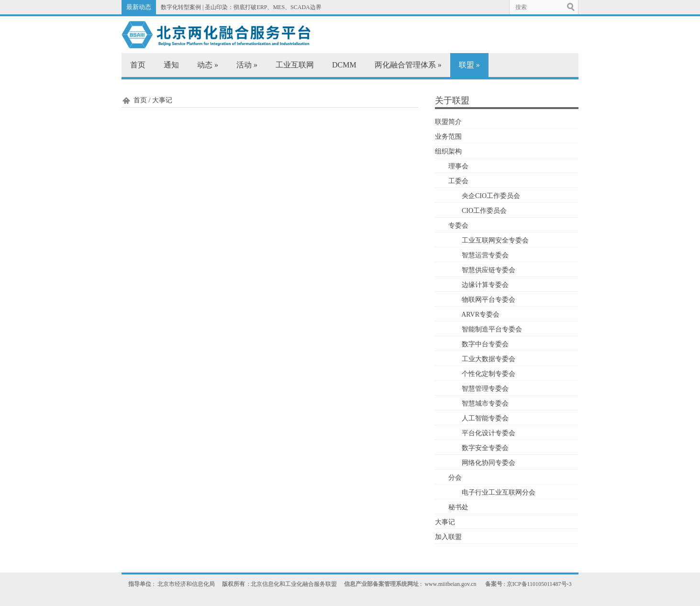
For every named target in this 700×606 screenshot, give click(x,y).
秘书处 (458, 507)
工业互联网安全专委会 (495, 240)
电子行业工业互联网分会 (499, 492)
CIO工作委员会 (484, 211)
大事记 (445, 522)
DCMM (344, 65)
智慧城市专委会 (485, 403)
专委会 (458, 226)
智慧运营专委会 (485, 255)
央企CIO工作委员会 (491, 196)
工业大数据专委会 (489, 359)
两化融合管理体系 (408, 65)
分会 (455, 478)
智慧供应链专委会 (489, 270)
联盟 (469, 65)
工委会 (458, 181)
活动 (247, 65)
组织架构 (448, 151)
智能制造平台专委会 (492, 329)
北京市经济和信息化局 (186, 584)
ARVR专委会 (480, 314)
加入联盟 (448, 537)
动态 (208, 65)
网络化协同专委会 (489, 463)
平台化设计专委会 (489, 433)
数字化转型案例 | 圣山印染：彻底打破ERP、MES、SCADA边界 (241, 7)
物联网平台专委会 (489, 300)
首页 (138, 65)
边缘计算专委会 (485, 285)
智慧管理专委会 (485, 389)
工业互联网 (295, 65)
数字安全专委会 (485, 448)
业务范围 (448, 137)
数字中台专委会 (485, 344)
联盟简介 (448, 122)
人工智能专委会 (485, 418)
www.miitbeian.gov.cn (450, 584)
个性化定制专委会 (489, 374)
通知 (171, 65)
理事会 (458, 166)
